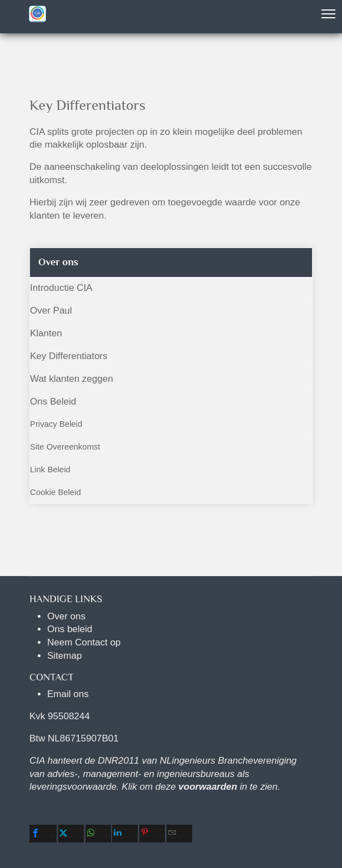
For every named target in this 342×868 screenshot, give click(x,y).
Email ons (68, 694)
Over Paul (51, 311)
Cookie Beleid (56, 492)
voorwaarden (208, 787)
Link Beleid (50, 470)
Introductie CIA (61, 288)
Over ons (66, 616)
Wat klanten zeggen (72, 379)
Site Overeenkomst (65, 447)
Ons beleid (70, 629)
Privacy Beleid (56, 424)
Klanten (46, 333)
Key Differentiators (69, 356)
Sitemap (64, 656)
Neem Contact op (84, 642)
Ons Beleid (53, 402)
